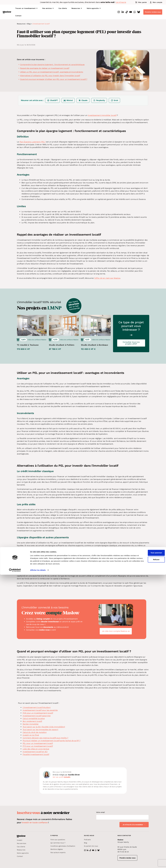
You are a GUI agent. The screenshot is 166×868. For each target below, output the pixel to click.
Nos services (48, 8)
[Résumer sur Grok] (114, 100)
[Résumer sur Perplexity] (99, 100)
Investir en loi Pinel (31, 735)
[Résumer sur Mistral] (68, 100)
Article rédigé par (66, 775)
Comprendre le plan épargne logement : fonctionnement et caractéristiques (52, 65)
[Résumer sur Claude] (83, 100)
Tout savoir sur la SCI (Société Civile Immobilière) (44, 727)
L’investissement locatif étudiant (37, 707)
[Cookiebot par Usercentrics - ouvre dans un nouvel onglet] (15, 864)
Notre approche (94, 8)
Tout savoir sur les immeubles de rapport (40, 730)
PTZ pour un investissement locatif (38, 746)
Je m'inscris (121, 2)
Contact (18, 16)
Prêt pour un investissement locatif (38, 713)
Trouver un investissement (26, 8)
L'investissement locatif (41, 24)
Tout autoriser (147, 846)
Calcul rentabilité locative (34, 718)
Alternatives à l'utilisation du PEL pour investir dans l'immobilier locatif (50, 76)
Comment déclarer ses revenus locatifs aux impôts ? (45, 738)
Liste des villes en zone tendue (36, 749)
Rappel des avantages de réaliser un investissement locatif (45, 68)
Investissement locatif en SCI (35, 752)
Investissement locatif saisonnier (37, 716)
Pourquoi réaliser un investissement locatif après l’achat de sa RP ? (52, 741)
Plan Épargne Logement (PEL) (33, 142)
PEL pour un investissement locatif (38, 743)
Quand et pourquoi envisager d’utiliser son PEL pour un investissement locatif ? (54, 79)
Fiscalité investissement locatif (36, 754)
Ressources (77, 8)
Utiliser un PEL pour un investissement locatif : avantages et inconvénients (52, 72)
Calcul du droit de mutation (35, 732)
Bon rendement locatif (32, 721)
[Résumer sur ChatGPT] (52, 100)
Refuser (147, 853)
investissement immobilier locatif (102, 115)
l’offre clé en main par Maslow (107, 278)
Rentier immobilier (31, 724)
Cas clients (63, 8)
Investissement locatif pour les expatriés (40, 710)
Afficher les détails (38, 863)
